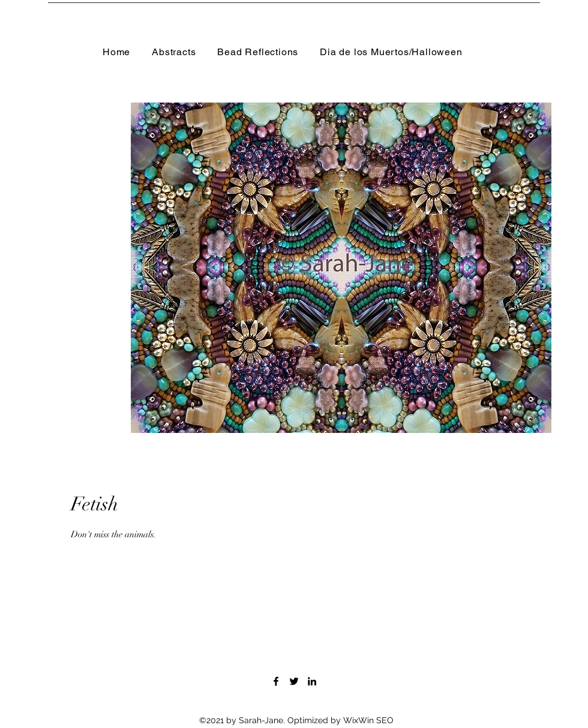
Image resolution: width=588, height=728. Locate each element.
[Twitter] (294, 681)
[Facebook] (276, 681)
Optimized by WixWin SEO (340, 720)
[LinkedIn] (312, 681)
